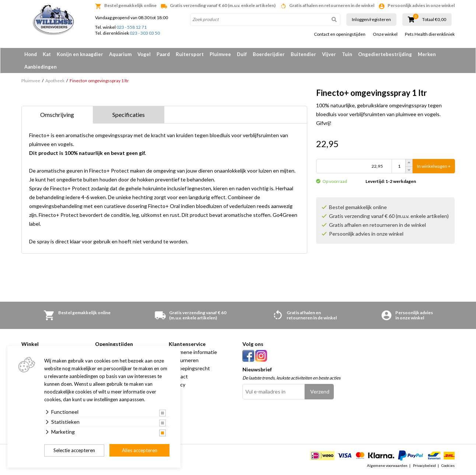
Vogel (144, 54)
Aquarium (120, 54)
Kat (47, 54)
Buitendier (303, 54)
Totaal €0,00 (434, 20)
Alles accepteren (140, 450)
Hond (31, 54)
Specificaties (129, 115)
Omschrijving (57, 115)
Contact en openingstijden (340, 34)
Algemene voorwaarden (387, 465)
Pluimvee (220, 54)
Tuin (347, 54)
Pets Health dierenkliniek (430, 34)
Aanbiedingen (41, 67)
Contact (178, 376)
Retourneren (184, 360)
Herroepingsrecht (189, 368)
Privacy (177, 384)
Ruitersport (190, 54)
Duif (242, 54)
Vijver (329, 54)
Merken (427, 54)
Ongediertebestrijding (385, 54)
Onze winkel (385, 34)
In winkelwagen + (434, 166)
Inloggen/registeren (371, 19)
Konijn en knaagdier (80, 54)
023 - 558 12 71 (132, 27)
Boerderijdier (269, 54)
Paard (163, 54)
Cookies (448, 465)
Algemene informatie (193, 352)
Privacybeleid (424, 465)
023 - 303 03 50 (145, 33)
